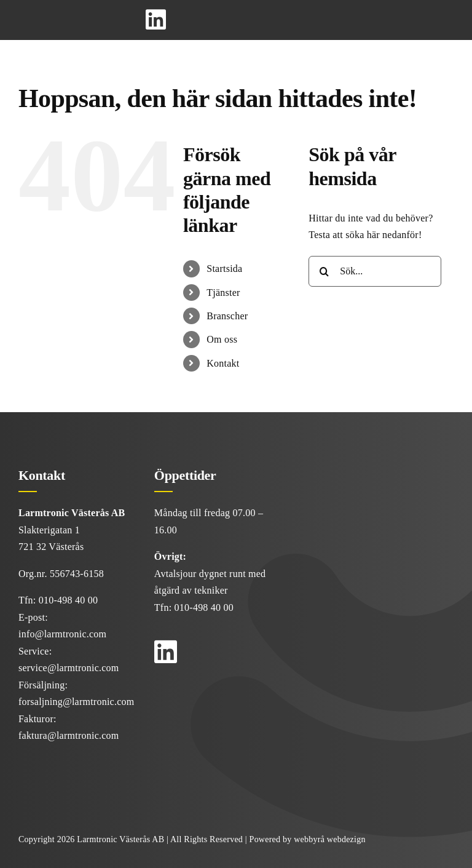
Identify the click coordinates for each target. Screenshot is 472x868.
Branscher (227, 316)
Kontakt (223, 363)
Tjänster (223, 293)
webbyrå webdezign (329, 839)
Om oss (222, 339)
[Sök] (324, 271)
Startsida (224, 269)
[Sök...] (375, 271)
